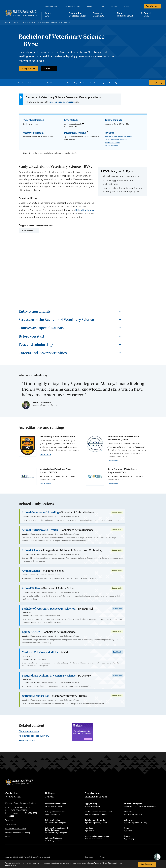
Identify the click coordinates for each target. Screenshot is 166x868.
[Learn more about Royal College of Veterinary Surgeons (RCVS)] (95, 477)
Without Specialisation (36, 696)
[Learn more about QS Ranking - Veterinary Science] (28, 446)
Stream (114, 6)
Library (90, 6)
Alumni (127, 6)
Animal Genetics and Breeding (40, 512)
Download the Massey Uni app (18, 833)
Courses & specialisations (77, 83)
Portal (102, 6)
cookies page (11, 865)
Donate (8, 837)
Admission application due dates (118, 137)
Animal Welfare (31, 588)
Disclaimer (89, 857)
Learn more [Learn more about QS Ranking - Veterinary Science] (45, 454)
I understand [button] (147, 864)
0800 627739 (22, 810)
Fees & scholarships (98, 83)
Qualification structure (56, 83)
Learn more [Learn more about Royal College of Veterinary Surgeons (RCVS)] (113, 484)
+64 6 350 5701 (30, 813)
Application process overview (34, 736)
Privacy (103, 857)
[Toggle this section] (70, 311)
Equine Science (31, 632)
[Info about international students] (88, 132)
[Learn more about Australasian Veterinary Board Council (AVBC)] (28, 476)
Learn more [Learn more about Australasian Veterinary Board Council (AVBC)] (45, 484)
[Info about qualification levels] (83, 124)
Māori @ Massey (51, 6)
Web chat (9, 820)
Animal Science (31, 550)
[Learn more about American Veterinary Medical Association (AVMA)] (95, 444)
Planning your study (29, 731)
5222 (12, 816)
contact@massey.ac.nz (21, 807)
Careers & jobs (115, 83)
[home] (22, 13)
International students (72, 6)
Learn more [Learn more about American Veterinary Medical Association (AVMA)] (113, 461)
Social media (11, 824)
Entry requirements (36, 83)
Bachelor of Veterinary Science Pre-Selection (49, 609)
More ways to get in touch (16, 828)
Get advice (49, 69)
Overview (22, 83)
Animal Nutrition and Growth (40, 530)
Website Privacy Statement (106, 863)
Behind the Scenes (85, 210)
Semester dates (111, 145)
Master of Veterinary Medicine (40, 652)
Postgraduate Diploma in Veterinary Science (49, 675)
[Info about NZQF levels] (76, 127)
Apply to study (152, 6)
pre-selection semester (62, 102)
